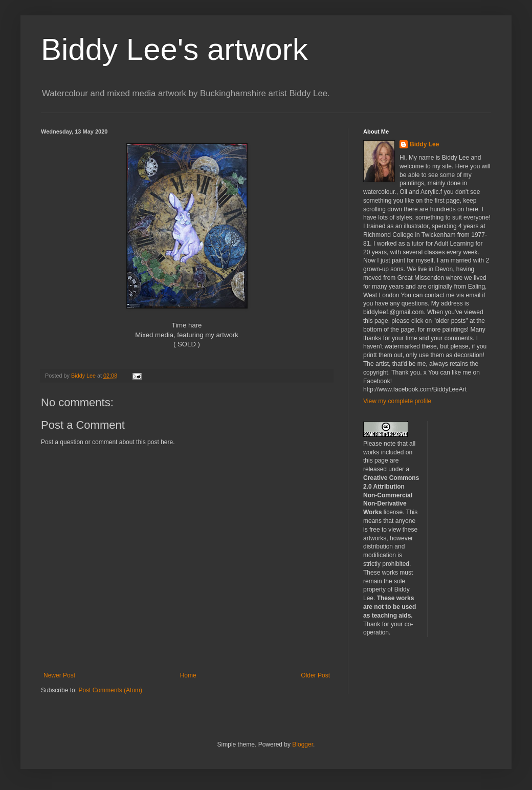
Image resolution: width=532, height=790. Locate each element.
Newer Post (59, 675)
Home (188, 675)
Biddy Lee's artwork (174, 49)
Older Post (315, 675)
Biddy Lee (424, 144)
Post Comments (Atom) (110, 690)
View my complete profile (397, 401)
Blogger (303, 744)
